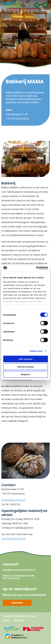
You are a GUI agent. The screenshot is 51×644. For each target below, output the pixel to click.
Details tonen (36, 351)
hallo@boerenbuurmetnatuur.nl (19, 570)
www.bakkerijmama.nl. (14, 539)
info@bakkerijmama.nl (13, 500)
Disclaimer (19, 620)
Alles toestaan (26, 359)
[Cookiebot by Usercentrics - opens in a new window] (36, 268)
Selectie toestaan (26, 367)
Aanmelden (17, 603)
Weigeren (26, 374)
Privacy (6, 620)
